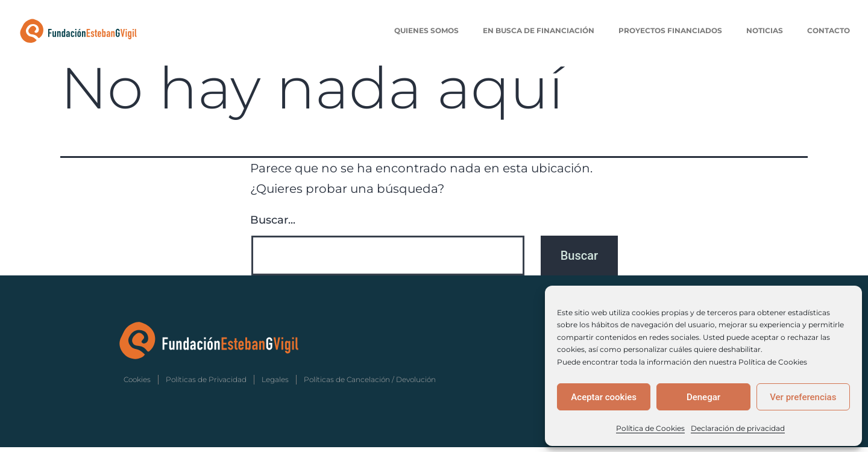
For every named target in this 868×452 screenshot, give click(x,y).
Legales (275, 384)
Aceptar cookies (604, 397)
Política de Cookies (650, 428)
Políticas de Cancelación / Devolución (370, 384)
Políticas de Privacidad (206, 384)
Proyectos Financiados (670, 30)
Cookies (137, 384)
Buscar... (273, 225)
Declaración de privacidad (738, 428)
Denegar (703, 397)
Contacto (829, 30)
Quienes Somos (426, 30)
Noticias (765, 30)
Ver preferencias (803, 397)
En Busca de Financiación (539, 30)
